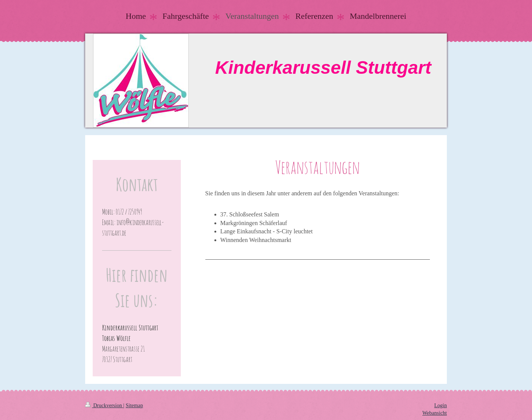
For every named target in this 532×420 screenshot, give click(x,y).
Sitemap (135, 406)
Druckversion (104, 406)
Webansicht (435, 413)
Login (441, 406)
